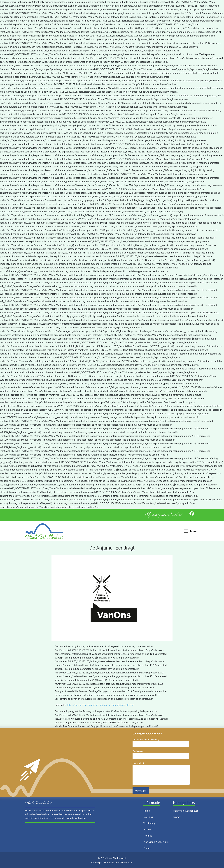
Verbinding (149, 823)
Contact (147, 848)
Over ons (148, 817)
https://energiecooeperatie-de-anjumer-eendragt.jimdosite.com (101, 705)
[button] (190, 531)
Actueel (147, 829)
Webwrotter (127, 862)
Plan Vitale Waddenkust (156, 842)
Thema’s (148, 836)
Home (147, 811)
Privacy (177, 817)
